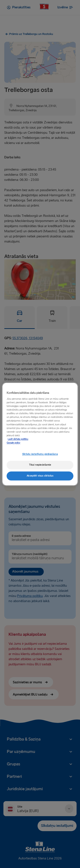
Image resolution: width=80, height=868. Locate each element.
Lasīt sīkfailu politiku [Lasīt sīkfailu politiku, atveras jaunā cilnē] (18, 439)
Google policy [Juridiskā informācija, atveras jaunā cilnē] (13, 443)
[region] (40, 434)
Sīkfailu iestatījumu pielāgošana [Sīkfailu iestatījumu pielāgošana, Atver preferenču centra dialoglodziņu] (40, 454)
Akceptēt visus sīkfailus (40, 476)
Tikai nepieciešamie (40, 465)
